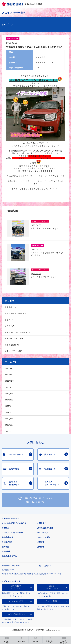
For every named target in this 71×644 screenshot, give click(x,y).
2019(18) (9, 425)
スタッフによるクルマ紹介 (12, 533)
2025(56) (9, 394)
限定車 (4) (9, 320)
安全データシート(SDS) (11, 566)
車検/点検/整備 (7, 537)
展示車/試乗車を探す (45, 528)
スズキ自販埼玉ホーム (10, 518)
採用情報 (41, 547)
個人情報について (9, 570)
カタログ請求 (7, 542)
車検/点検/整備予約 (9, 556)
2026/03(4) (10, 375)
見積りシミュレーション (52, 587)
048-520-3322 (35, 502)
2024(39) (9, 400)
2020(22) (9, 419)
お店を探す (42, 523)
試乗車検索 (6, 551)
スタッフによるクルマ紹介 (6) (18, 332)
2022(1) (8, 406)
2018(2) (8, 431)
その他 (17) (10, 326)
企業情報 (41, 542)
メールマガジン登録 (16, 601)
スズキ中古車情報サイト (16, 614)
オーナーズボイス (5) (14, 339)
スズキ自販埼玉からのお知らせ (14, 523)
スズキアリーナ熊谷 (14, 13)
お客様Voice (7, 528)
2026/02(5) (10, 381)
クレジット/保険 (44, 537)
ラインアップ (43, 533)
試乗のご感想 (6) (12, 345)
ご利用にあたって (44, 566)
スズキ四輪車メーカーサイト (16, 587)
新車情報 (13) (11, 307)
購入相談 (5, 547)
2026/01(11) (10, 387)
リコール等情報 (52, 601)
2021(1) (8, 412)
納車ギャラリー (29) (13, 351)
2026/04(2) (10, 368)
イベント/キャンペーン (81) (17, 313)
